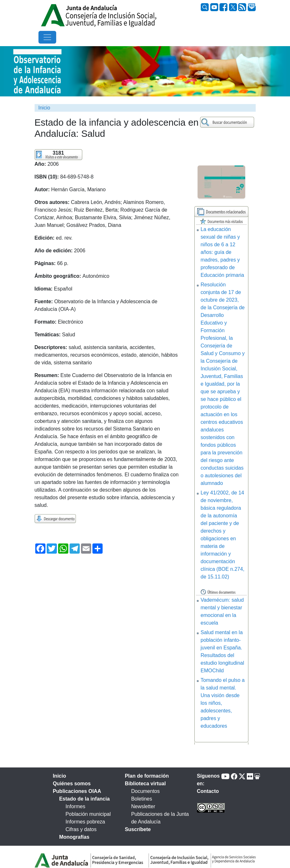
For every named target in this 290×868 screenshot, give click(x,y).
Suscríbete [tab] (138, 829)
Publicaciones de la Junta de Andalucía (160, 818)
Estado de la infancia (84, 799)
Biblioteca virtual (145, 784)
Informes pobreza (85, 822)
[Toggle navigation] (47, 37)
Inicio (44, 108)
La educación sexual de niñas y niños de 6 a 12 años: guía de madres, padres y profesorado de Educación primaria (223, 252)
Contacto (208, 791)
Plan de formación (147, 776)
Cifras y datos (81, 829)
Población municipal (88, 814)
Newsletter (143, 806)
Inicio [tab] (59, 776)
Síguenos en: (208, 780)
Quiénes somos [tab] (72, 784)
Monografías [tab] (74, 837)
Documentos (145, 791)
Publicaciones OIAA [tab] (77, 791)
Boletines (142, 799)
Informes (75, 806)
